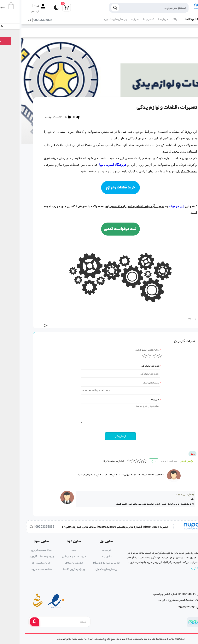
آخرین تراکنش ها (20, 563)
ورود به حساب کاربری (20, 556)
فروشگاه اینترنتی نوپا (91, 165)
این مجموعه (155, 206)
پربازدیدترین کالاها (52, 569)
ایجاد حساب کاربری (20, 550)
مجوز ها (113, 19)
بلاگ (153, 19)
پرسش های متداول (94, 19)
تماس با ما (127, 19)
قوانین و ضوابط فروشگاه (85, 563)
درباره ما (141, 19)
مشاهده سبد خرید (20, 569)
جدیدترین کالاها (53, 563)
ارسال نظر (99, 436)
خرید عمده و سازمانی (53, 556)
